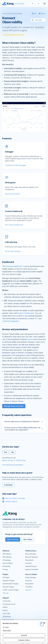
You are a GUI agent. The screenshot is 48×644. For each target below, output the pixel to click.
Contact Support (10, 501)
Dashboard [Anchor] (8, 262)
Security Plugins (8, 587)
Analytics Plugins (9, 581)
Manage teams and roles (14, 406)
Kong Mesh (29, 560)
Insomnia (28, 563)
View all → (6, 593)
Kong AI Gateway (31, 557)
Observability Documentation (13, 35)
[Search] (33, 4)
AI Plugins (6, 577)
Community (7, 601)
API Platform (7, 554)
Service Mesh (8, 563)
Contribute (8, 485)
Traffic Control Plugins (11, 590)
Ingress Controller (32, 569)
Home (4, 13)
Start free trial (13, 539)
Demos (5, 610)
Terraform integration (11, 321)
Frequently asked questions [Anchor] (17, 415)
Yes (6, 452)
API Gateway (7, 557)
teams (30, 339)
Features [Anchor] (7, 139)
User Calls (6, 613)
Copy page (37, 20)
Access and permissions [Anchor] (15, 329)
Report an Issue (8, 460)
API (36, 318)
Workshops (7, 617)
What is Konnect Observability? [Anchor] (19, 43)
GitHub (5, 607)
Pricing (5, 569)
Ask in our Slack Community (14, 498)
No (13, 452)
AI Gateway (7, 560)
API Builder (7, 566)
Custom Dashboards (26, 313)
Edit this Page (21, 460)
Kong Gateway (31, 554)
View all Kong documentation (13, 465)
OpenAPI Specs (31, 566)
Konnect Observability (15, 13)
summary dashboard (14, 266)
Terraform (29, 587)
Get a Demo (28, 539)
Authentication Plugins (11, 584)
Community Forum (9, 604)
